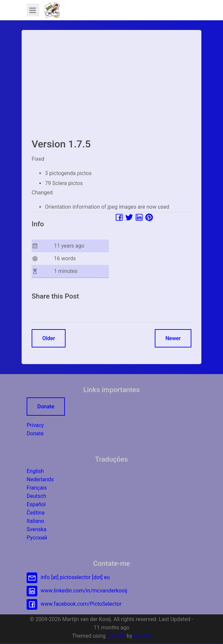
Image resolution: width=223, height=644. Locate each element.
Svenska (37, 529)
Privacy (35, 425)
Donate (46, 407)
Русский (37, 538)
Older (49, 338)
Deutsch (36, 496)
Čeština (36, 513)
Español (36, 504)
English (35, 471)
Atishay (142, 636)
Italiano (35, 521)
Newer (173, 338)
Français (37, 488)
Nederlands (40, 479)
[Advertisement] (111, 87)
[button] (52, 10)
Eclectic (116, 636)
